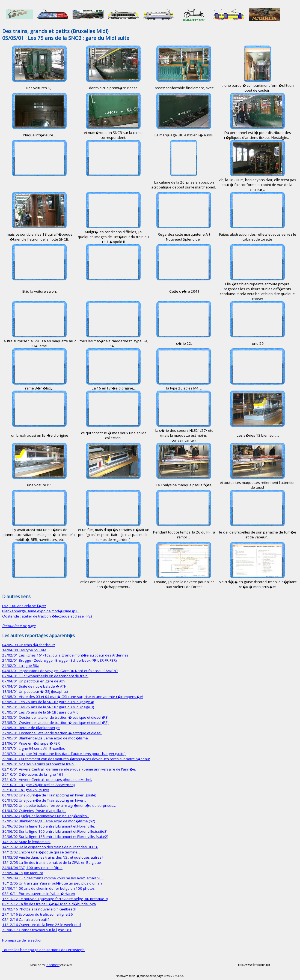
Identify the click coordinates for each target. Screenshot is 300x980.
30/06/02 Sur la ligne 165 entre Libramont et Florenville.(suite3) (55, 831)
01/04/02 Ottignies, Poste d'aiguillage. (34, 811)
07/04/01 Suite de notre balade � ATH (34, 686)
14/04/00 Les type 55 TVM (24, 650)
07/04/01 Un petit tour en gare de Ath (33, 681)
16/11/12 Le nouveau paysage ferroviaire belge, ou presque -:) (55, 899)
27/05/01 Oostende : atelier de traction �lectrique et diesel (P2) (55, 723)
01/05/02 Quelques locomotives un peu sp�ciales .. (46, 816)
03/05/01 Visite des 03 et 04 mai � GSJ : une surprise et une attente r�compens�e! (72, 697)
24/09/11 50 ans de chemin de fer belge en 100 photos (48, 888)
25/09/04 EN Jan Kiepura (23, 873)
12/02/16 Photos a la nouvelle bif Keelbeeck (39, 909)
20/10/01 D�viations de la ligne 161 (33, 774)
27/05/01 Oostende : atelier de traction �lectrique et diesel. (52, 733)
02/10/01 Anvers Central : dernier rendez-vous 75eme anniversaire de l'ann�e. (69, 769)
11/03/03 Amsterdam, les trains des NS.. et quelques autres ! (53, 857)
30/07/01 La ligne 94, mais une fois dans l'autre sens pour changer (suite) (64, 754)
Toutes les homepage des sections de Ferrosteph (43, 950)
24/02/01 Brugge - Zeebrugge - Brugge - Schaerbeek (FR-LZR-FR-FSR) (60, 660)
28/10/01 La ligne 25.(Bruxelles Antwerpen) (38, 785)
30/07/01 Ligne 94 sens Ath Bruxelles (34, 748)
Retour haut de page (19, 626)
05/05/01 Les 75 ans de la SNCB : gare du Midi (41, 712)
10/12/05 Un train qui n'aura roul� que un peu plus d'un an (52, 883)
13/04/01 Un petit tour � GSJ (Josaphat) (35, 691)
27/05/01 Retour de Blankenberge (31, 728)
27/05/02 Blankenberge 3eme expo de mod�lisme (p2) (49, 821)
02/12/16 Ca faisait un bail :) (26, 919)
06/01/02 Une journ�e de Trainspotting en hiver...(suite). (50, 795)
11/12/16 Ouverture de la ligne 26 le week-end (41, 925)
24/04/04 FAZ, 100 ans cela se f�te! (32, 868)
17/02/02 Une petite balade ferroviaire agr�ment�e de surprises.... (59, 805)
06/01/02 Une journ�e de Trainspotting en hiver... (44, 800)
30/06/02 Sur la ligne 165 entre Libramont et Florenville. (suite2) (55, 837)
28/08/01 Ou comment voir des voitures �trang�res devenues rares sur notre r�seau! (76, 759)
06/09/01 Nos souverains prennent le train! (38, 764)
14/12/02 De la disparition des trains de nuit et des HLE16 (50, 847)
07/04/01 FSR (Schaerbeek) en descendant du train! (45, 676)
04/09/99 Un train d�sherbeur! (29, 645)
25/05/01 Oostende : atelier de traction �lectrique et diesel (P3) (55, 717)
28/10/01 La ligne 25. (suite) (26, 790)
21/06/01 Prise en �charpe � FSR (31, 743)
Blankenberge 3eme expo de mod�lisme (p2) (40, 611)
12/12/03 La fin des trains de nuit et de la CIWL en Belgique (52, 862)
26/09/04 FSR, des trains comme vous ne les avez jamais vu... (53, 878)
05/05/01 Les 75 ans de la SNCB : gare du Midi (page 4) (48, 702)
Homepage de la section (22, 940)
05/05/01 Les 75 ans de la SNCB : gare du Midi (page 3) (48, 707)
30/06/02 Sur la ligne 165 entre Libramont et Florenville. (49, 826)
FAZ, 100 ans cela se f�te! (24, 606)
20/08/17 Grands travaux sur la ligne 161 (37, 930)
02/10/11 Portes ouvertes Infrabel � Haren (39, 894)
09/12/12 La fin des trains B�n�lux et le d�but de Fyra (49, 904)
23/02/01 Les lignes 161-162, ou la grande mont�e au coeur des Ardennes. (66, 655)
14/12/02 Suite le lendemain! (26, 842)
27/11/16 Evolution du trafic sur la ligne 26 (38, 914)
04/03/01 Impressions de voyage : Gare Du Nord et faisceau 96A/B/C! (60, 671)
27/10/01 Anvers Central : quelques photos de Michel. (47, 780)
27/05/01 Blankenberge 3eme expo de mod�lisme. (45, 738)
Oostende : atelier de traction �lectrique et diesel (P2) (47, 616)
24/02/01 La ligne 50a (21, 666)
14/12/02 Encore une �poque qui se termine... (41, 852)
